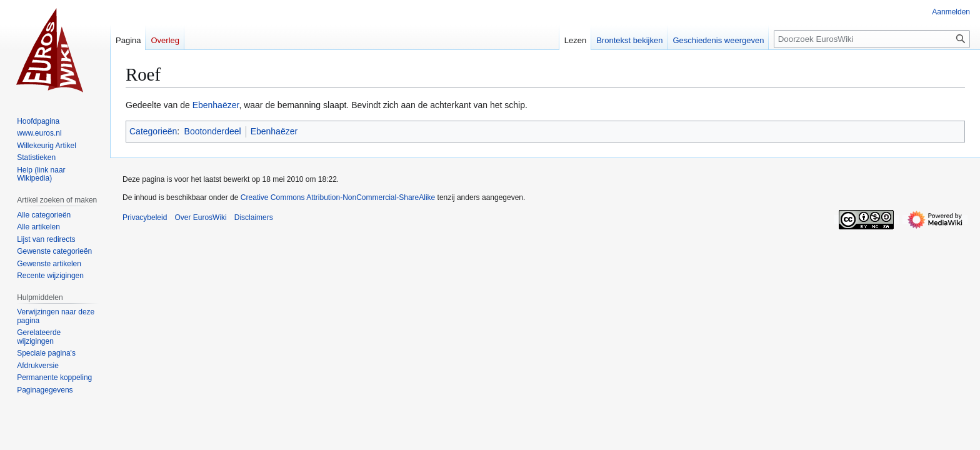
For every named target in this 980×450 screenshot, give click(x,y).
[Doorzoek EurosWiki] (872, 39)
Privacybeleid (145, 217)
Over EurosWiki (200, 217)
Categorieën (153, 131)
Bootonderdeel (213, 131)
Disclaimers (254, 217)
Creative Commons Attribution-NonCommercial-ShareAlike (338, 197)
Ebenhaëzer (216, 105)
